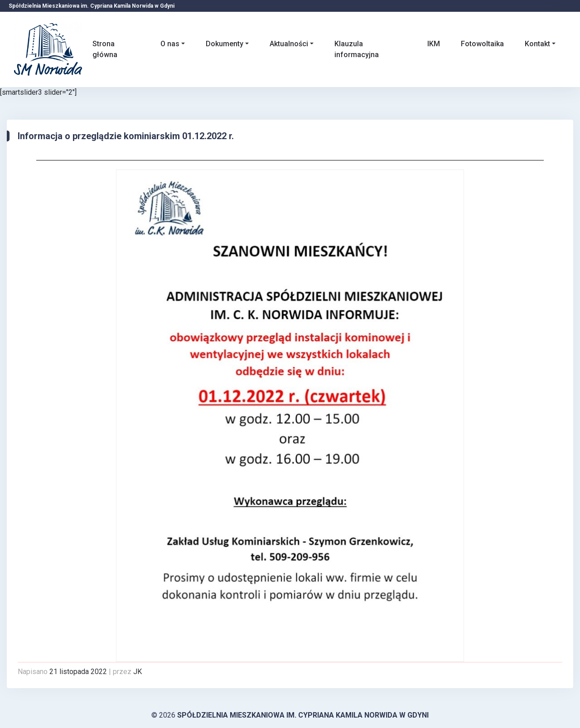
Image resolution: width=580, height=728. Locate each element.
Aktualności (289, 44)
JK (138, 672)
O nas (170, 44)
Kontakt (537, 44)
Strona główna (105, 49)
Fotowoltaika (482, 44)
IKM (434, 44)
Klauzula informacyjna (357, 49)
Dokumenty (225, 44)
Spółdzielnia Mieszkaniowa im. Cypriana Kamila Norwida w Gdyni (303, 715)
